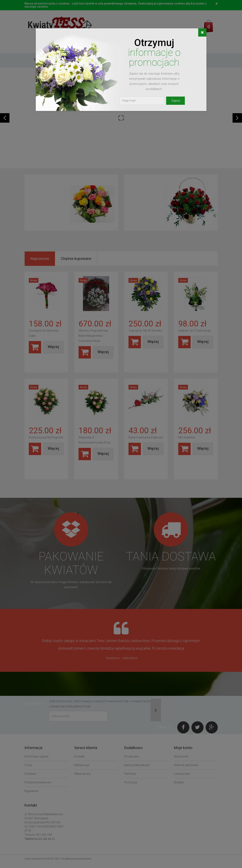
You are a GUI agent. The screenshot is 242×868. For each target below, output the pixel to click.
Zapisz (176, 101)
